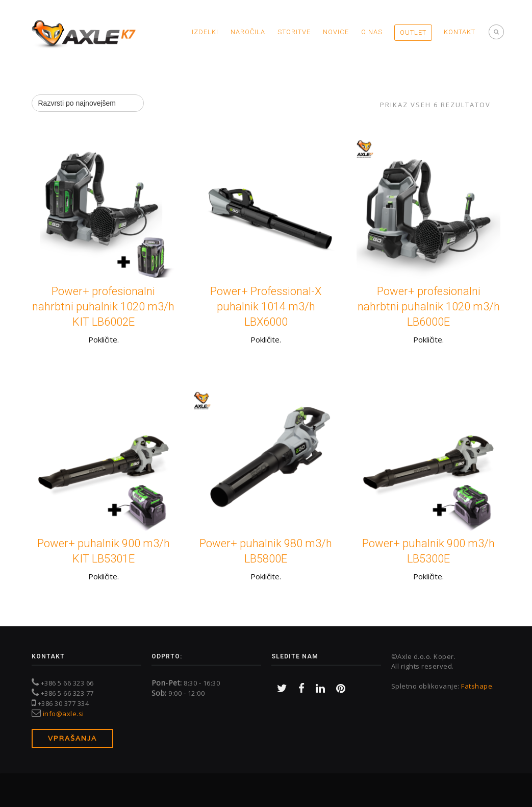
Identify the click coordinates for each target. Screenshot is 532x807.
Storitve (294, 32)
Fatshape (477, 686)
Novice (336, 32)
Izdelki (205, 32)
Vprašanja (72, 738)
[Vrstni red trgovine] (88, 103)
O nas (372, 32)
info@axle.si (64, 714)
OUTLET (413, 32)
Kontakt (460, 32)
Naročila (248, 32)
